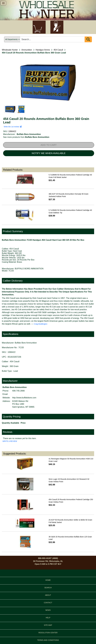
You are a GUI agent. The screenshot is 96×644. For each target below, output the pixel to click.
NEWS (48, 610)
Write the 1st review (13, 127)
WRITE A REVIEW (10, 441)
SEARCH (48, 588)
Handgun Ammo (43, 50)
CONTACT (48, 603)
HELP (48, 618)
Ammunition (27, 50)
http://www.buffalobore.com (24, 398)
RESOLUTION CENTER (48, 633)
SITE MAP (48, 625)
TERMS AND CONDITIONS (48, 640)
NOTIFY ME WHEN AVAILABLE (49, 153)
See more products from (26, 137)
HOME (48, 580)
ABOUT (48, 595)
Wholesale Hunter (10, 50)
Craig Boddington (40, 324)
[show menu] (3, 3)
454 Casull (58, 50)
